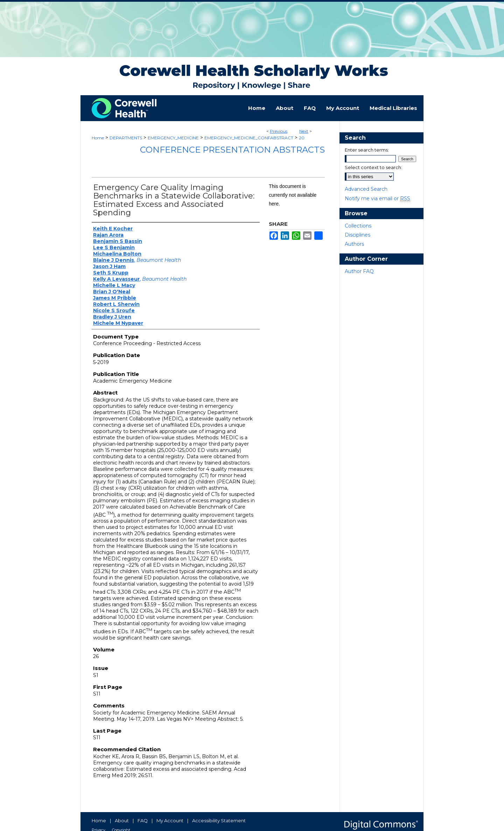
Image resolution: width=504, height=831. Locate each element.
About (122, 820)
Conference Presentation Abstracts (232, 150)
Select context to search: (373, 167)
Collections (358, 226)
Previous (279, 131)
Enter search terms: (367, 150)
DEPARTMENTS (126, 138)
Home (98, 138)
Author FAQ (359, 271)
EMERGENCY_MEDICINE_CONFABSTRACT (249, 138)
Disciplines (358, 235)
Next (304, 131)
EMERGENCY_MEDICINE (173, 138)
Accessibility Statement (219, 820)
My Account (170, 820)
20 (302, 138)
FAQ (143, 820)
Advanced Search (366, 189)
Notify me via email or (377, 198)
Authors (354, 244)
